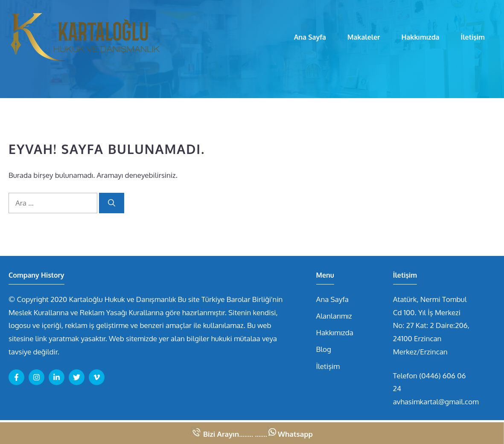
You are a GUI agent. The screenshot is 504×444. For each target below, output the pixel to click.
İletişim (473, 37)
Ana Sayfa (310, 37)
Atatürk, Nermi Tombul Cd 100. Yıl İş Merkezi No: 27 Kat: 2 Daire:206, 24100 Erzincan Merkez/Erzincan (431, 325)
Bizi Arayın (221, 434)
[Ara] (112, 203)
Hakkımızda (420, 37)
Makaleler (364, 37)
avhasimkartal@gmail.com (436, 402)
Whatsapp (295, 434)
